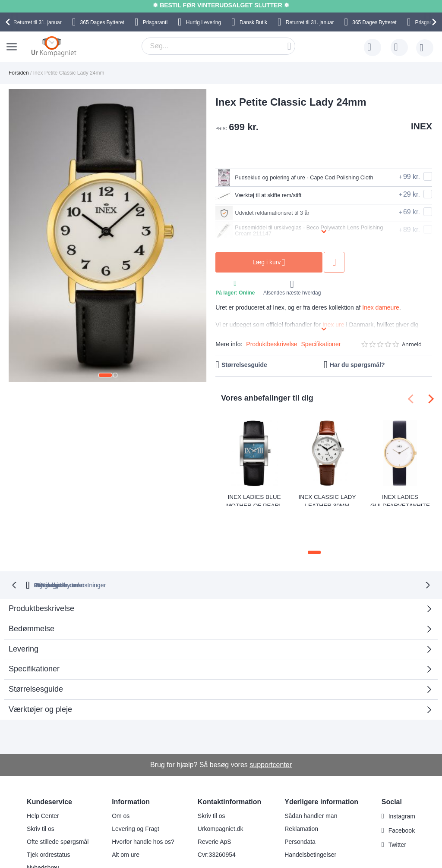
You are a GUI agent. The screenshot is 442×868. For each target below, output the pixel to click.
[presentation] (9, 22)
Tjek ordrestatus (48, 818)
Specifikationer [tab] (34, 632)
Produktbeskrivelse (272, 344)
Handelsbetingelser (310, 818)
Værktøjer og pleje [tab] (40, 672)
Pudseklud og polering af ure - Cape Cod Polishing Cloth (303, 178)
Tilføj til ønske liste (365, 262)
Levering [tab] (24, 611)
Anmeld (412, 344)
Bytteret (102, 22)
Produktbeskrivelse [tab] (41, 571)
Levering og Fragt (136, 792)
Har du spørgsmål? (357, 365)
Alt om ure (126, 818)
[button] (105, 375)
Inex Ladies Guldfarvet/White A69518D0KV (400, 500)
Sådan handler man (311, 779)
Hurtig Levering (204, 22)
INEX (421, 126)
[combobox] (218, 46)
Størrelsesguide (244, 365)
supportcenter (271, 727)
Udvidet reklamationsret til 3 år (272, 213)
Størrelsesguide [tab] (36, 652)
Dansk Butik (253, 22)
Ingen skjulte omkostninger (264, 548)
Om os (121, 779)
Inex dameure (381, 307)
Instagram (402, 779)
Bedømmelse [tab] (32, 592)
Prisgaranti (155, 22)
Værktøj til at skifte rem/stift (267, 195)
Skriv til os (41, 792)
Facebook (402, 793)
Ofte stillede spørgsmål (58, 805)
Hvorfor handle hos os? (143, 805)
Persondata (300, 805)
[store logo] (54, 46)
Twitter (397, 808)
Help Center (43, 779)
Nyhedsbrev (43, 830)
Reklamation (301, 792)
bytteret (122, 548)
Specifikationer (321, 344)
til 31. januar (38, 22)
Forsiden (19, 73)
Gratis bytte (187, 548)
